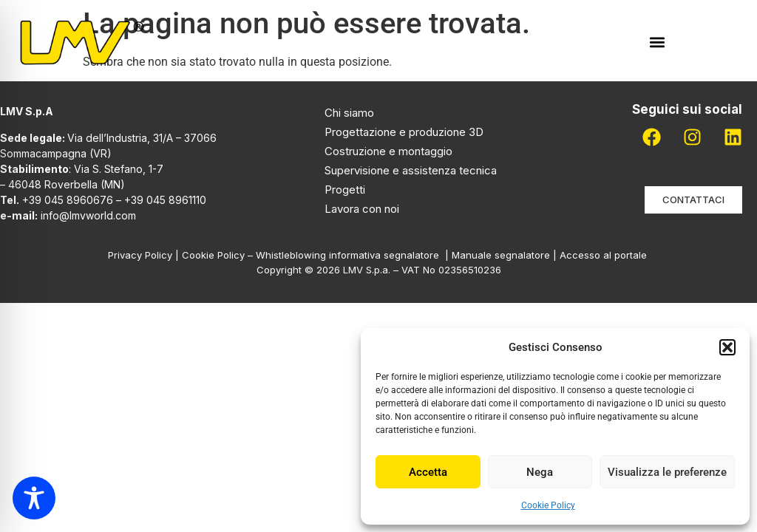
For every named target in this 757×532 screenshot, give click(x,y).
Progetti (345, 190)
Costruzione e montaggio (388, 151)
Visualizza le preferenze (667, 472)
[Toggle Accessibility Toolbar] (34, 498)
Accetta (428, 472)
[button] (727, 347)
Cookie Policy (548, 505)
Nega (540, 472)
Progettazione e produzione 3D (404, 132)
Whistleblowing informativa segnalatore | (354, 255)
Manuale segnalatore (502, 255)
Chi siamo (349, 113)
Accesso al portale (605, 255)
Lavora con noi (362, 209)
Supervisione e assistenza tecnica (411, 170)
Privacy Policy (140, 255)
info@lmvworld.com (88, 215)
